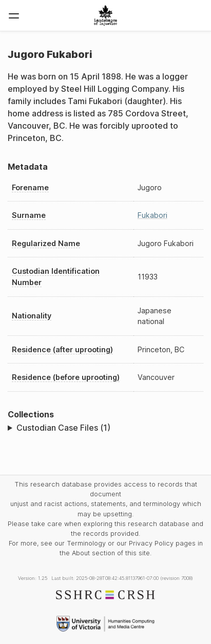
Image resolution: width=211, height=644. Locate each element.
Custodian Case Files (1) (63, 428)
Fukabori (152, 215)
